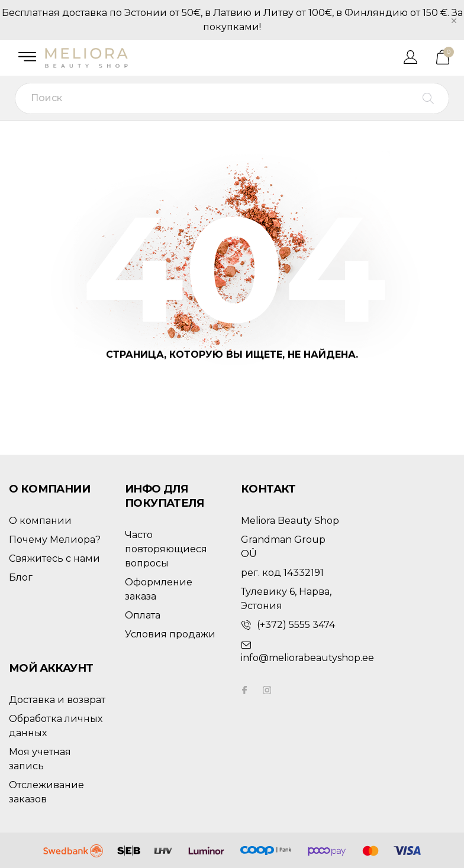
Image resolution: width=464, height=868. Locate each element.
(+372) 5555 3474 (296, 625)
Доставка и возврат (57, 700)
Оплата (143, 615)
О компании (40, 521)
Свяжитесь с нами (54, 558)
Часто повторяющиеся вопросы (166, 549)
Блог (21, 577)
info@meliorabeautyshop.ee (307, 658)
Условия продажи (170, 634)
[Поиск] (232, 98)
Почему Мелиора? (55, 540)
